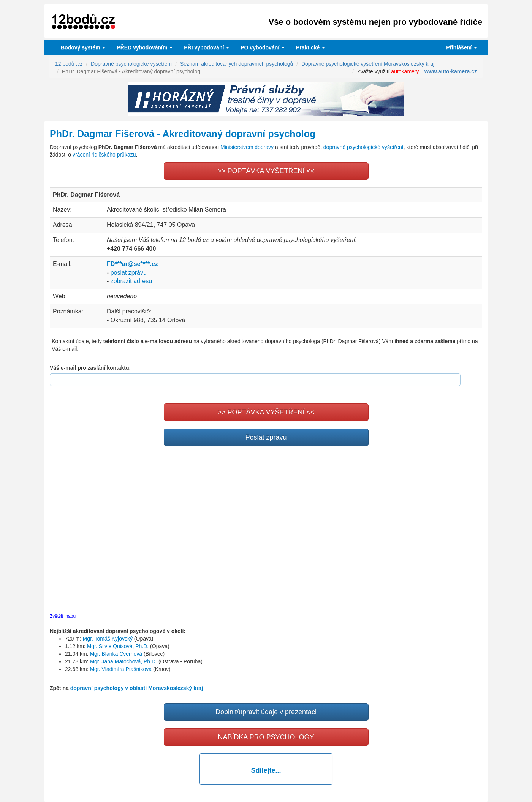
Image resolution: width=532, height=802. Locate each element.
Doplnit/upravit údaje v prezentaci (266, 712)
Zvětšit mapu (63, 616)
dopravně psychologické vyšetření (363, 147)
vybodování (207, 47)
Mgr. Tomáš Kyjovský (108, 639)
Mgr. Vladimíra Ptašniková (121, 669)
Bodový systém (83, 47)
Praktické (310, 47)
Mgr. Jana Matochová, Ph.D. (123, 661)
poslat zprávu (129, 273)
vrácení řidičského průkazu (104, 155)
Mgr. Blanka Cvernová (116, 654)
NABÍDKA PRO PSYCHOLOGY (266, 737)
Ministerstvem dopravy (247, 147)
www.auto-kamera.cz (451, 71)
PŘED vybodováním (145, 47)
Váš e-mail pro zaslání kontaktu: (90, 368)
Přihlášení (462, 47)
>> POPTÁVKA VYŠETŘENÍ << (266, 171)
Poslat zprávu (266, 437)
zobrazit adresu (131, 281)
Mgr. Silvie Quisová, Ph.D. (118, 646)
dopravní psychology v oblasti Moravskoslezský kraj (137, 688)
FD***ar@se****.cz (132, 264)
